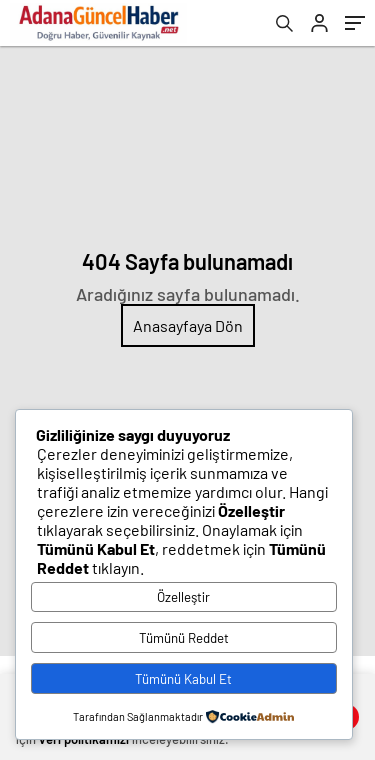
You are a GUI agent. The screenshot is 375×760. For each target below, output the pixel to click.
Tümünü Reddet (184, 638)
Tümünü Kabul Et (183, 679)
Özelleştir (183, 597)
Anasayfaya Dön (188, 325)
